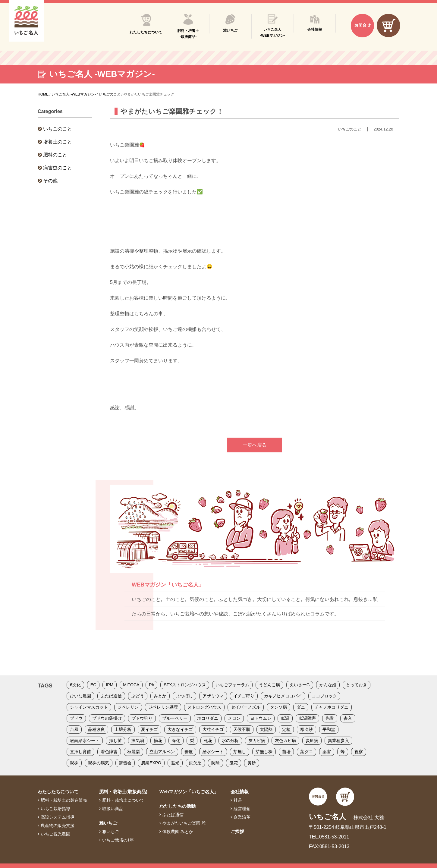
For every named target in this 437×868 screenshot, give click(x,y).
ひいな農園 (80, 696)
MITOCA (131, 685)
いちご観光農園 (55, 834)
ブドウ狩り (142, 718)
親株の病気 (99, 763)
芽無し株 (264, 752)
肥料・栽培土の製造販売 (64, 800)
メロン (234, 718)
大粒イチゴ (213, 729)
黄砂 (252, 763)
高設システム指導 (58, 817)
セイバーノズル (246, 707)
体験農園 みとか (178, 832)
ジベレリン (128, 707)
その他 (50, 181)
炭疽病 (312, 741)
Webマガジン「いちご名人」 (189, 792)
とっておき (357, 685)
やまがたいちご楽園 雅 (184, 823)
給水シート (213, 752)
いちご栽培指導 (55, 809)
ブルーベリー (175, 718)
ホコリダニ (208, 718)
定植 (286, 729)
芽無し (240, 752)
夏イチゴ (149, 729)
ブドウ (76, 718)
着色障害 (109, 752)
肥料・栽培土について (123, 800)
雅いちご (108, 823)
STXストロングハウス (185, 685)
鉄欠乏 (195, 763)
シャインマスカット (89, 707)
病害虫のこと (58, 168)
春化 (176, 741)
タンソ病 (278, 707)
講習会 (125, 763)
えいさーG (300, 685)
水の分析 (230, 741)
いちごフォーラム (232, 685)
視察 (359, 752)
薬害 (327, 752)
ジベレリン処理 (163, 707)
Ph (151, 685)
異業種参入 (338, 741)
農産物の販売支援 (58, 826)
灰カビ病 (257, 741)
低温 (285, 718)
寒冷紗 (307, 729)
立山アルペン (162, 752)
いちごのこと (58, 129)
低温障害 (307, 718)
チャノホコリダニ (332, 707)
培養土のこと (58, 142)
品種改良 (96, 729)
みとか (160, 696)
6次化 (75, 685)
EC (93, 685)
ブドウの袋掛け (107, 718)
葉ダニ (307, 752)
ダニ (301, 707)
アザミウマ (213, 696)
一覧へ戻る (255, 445)
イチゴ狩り (244, 696)
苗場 (286, 752)
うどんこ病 (269, 685)
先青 (330, 718)
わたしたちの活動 (178, 806)
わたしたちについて (58, 792)
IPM (110, 685)
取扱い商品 (113, 809)
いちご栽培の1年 (118, 840)
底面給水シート (85, 741)
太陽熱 (266, 729)
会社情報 (240, 792)
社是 (238, 800)
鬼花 (234, 763)
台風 (74, 729)
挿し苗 (115, 741)
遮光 (175, 763)
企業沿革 (242, 817)
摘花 (158, 741)
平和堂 (329, 729)
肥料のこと (55, 155)
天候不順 (242, 729)
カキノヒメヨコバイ (283, 696)
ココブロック (324, 696)
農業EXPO (151, 763)
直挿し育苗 (80, 752)
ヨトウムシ (261, 718)
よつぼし (184, 696)
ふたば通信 (111, 696)
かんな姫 (328, 685)
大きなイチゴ (180, 729)
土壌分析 (123, 729)
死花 (208, 741)
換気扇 (138, 741)
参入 (348, 718)
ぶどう (138, 696)
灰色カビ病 (285, 741)
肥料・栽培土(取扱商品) (123, 792)
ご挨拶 (237, 831)
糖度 (189, 752)
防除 (215, 763)
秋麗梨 (134, 752)
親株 (74, 763)
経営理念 (242, 809)
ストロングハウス (204, 707)
